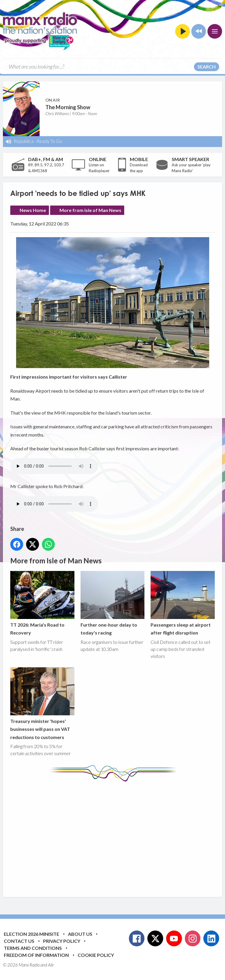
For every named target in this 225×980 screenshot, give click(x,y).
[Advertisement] (118, 835)
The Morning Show (68, 107)
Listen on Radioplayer (99, 168)
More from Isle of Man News (90, 210)
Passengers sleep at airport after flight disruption (183, 603)
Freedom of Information (36, 955)
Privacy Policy (62, 941)
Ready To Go (49, 141)
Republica (24, 141)
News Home (33, 210)
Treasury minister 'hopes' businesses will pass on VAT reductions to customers (42, 704)
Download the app (139, 168)
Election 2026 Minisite (31, 934)
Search (207, 67)
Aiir (51, 965)
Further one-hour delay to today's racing (113, 603)
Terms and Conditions (33, 948)
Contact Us (19, 941)
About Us (80, 934)
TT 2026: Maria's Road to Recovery (42, 603)
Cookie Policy (96, 955)
